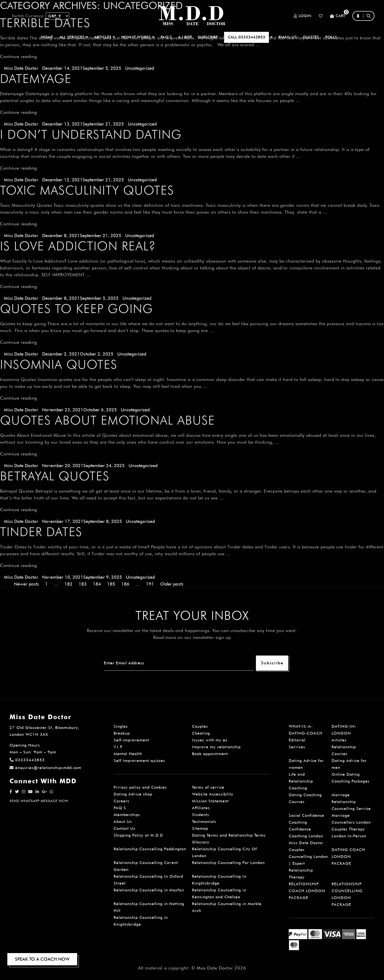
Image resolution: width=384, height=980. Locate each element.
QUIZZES (311, 37)
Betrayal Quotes (55, 476)
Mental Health (128, 754)
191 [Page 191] (150, 584)
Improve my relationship (216, 747)
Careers (121, 801)
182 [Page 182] (68, 584)
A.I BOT (185, 37)
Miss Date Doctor (21, 68)
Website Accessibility (213, 794)
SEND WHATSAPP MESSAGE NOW (39, 801)
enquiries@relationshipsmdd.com (45, 768)
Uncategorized (140, 68)
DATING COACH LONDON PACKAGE (348, 857)
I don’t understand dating (91, 134)
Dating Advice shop (133, 794)
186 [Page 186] (125, 584)
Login (302, 16)
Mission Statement (210, 801)
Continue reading (18, 56)
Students (201, 815)
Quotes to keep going (77, 309)
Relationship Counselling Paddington (150, 849)
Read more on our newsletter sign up (192, 637)
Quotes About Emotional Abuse (108, 420)
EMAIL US (288, 37)
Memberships (127, 815)
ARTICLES (105, 37)
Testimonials (204, 822)
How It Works (138, 37)
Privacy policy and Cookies (140, 787)
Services (297, 747)
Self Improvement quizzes (139, 761)
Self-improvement (131, 740)
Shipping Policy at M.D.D (138, 835)
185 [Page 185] (111, 584)
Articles (339, 740)
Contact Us (125, 828)
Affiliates (201, 808)
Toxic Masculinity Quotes (87, 190)
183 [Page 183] (83, 584)
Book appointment (210, 754)
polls (331, 37)
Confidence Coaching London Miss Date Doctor (306, 836)
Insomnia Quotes (59, 364)
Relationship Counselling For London (228, 863)
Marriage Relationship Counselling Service (351, 802)
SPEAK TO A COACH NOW (42, 959)
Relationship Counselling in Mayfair (149, 890)
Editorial (297, 740)
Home (47, 37)
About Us (123, 822)
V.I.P (118, 747)
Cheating (201, 733)
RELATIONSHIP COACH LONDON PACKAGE (307, 891)
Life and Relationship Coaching (301, 781)
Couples (200, 726)
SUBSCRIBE (208, 37)
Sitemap (200, 828)
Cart (337, 16)
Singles (121, 726)
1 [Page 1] (46, 584)
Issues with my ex (210, 740)
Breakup (122, 733)
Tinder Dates (41, 532)
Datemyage (36, 79)
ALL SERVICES (74, 37)
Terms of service (208, 787)
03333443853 (27, 760)
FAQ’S (166, 37)
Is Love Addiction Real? (78, 246)
